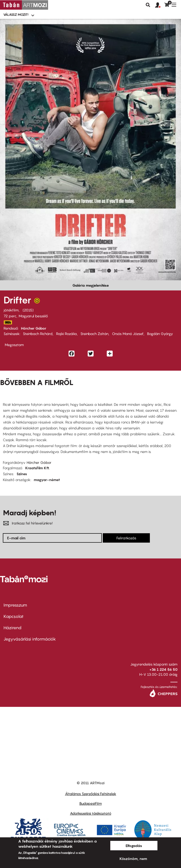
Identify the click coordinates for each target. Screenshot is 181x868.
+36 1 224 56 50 (163, 669)
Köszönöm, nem (133, 859)
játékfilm (11, 310)
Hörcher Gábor (34, 328)
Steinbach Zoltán (94, 334)
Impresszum (15, 605)
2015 (28, 310)
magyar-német (47, 480)
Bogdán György (160, 334)
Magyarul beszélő (33, 316)
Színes (22, 474)
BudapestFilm (91, 803)
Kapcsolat (14, 616)
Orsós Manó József (128, 334)
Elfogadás (134, 846)
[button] (160, 5)
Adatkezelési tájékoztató (91, 813)
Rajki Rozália (66, 334)
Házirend (12, 628)
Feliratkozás (126, 538)
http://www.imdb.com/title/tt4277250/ (8, 322)
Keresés (148, 5)
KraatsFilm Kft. (37, 468)
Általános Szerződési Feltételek (91, 794)
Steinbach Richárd (38, 334)
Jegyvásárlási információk (30, 639)
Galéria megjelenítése (91, 285)
